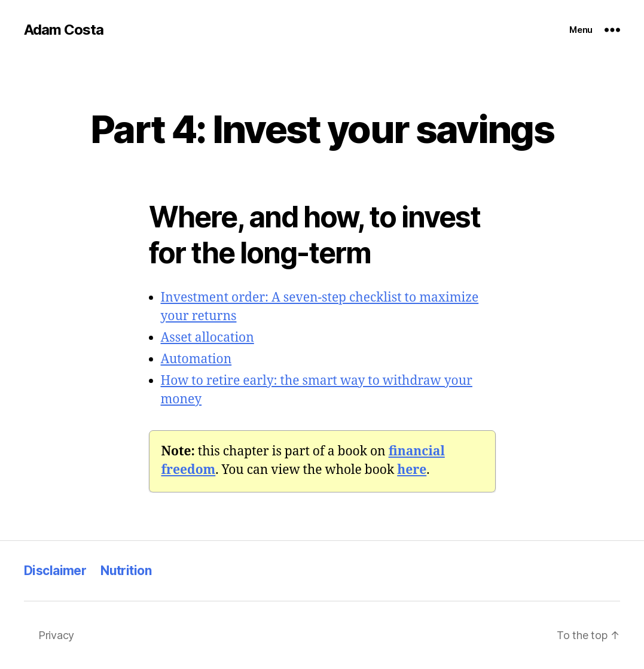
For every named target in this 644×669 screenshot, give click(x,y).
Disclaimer (55, 571)
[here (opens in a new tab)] (412, 470)
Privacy (56, 635)
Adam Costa (64, 30)
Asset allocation (207, 338)
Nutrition (126, 571)
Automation (196, 359)
